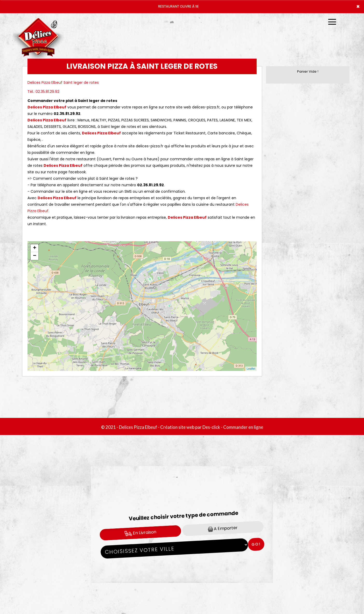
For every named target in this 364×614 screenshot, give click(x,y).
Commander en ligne (243, 427)
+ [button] (35, 248)
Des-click (211, 427)
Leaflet (251, 369)
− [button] (35, 256)
